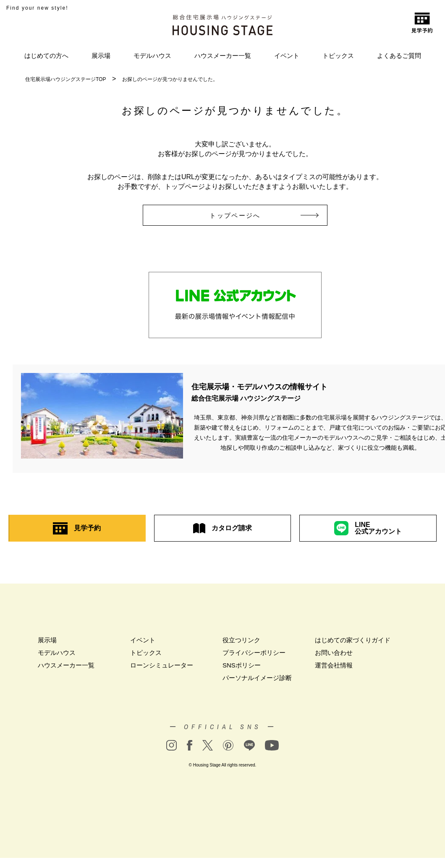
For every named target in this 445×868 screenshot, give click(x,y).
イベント (287, 56)
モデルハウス (152, 56)
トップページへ (247, 215)
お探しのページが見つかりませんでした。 (170, 79)
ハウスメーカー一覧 (223, 56)
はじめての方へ (46, 56)
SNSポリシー (242, 665)
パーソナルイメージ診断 (257, 678)
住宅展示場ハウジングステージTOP (65, 79)
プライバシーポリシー (254, 653)
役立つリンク (241, 640)
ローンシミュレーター (162, 665)
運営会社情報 (334, 665)
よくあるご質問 (399, 56)
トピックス (338, 56)
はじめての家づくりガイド (353, 640)
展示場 (101, 56)
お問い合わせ (334, 653)
